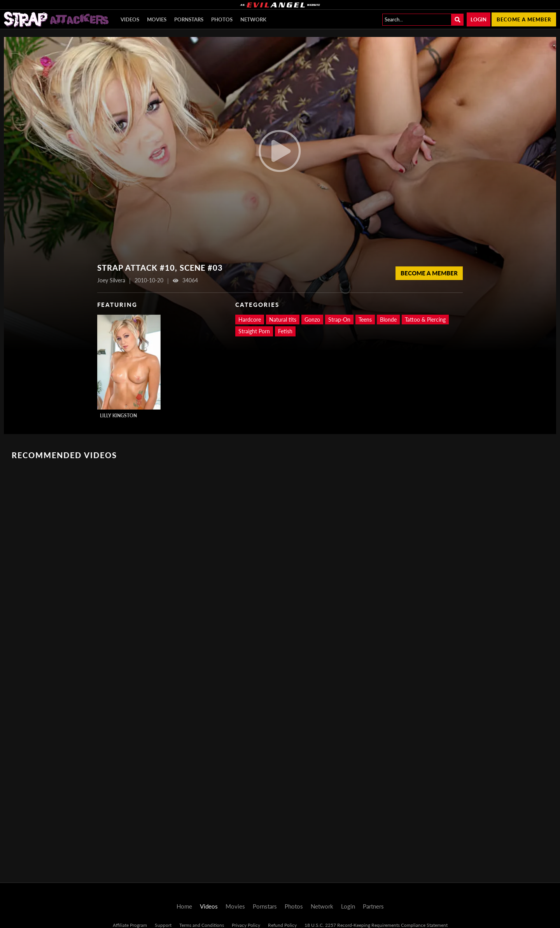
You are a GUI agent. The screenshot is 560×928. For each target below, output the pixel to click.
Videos (130, 19)
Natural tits (283, 320)
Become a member (524, 19)
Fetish (285, 331)
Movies (157, 19)
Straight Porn (254, 331)
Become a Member (429, 273)
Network (253, 19)
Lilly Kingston (118, 416)
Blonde (388, 320)
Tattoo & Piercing (425, 320)
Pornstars (189, 19)
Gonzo (312, 320)
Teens (365, 320)
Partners (373, 906)
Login (479, 19)
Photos (222, 19)
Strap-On (339, 320)
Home (184, 906)
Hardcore (250, 320)
